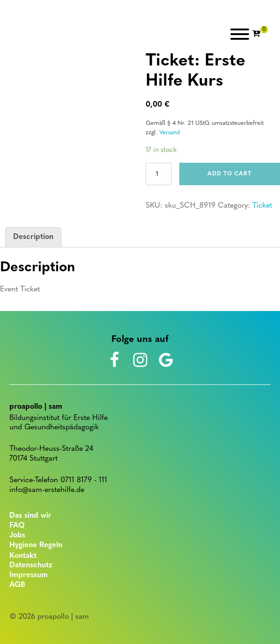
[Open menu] (240, 34)
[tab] (33, 238)
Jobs (17, 535)
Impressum (29, 575)
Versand (169, 133)
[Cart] (260, 34)
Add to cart (229, 174)
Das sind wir (30, 516)
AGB (17, 585)
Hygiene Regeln (36, 545)
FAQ (17, 526)
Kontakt (23, 556)
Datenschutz (31, 565)
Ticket (262, 206)
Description (33, 237)
